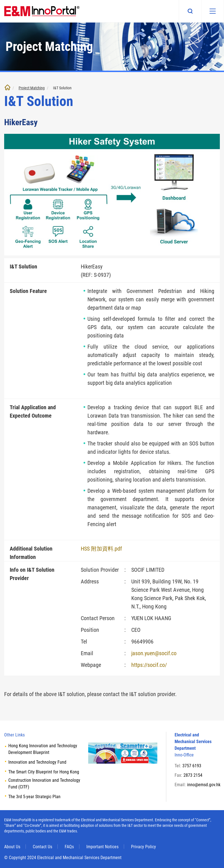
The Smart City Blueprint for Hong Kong (44, 772)
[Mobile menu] (213, 11)
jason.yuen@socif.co (154, 653)
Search (190, 11)
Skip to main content (0, 0)
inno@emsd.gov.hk (204, 785)
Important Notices (102, 847)
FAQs (69, 847)
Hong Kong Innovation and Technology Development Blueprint (43, 749)
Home (7, 87)
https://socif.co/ (149, 665)
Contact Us (42, 847)
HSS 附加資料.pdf (101, 549)
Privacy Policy (144, 847)
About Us (12, 847)
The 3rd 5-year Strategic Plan (34, 797)
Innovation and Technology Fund (37, 762)
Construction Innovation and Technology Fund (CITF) (44, 784)
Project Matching (32, 88)
